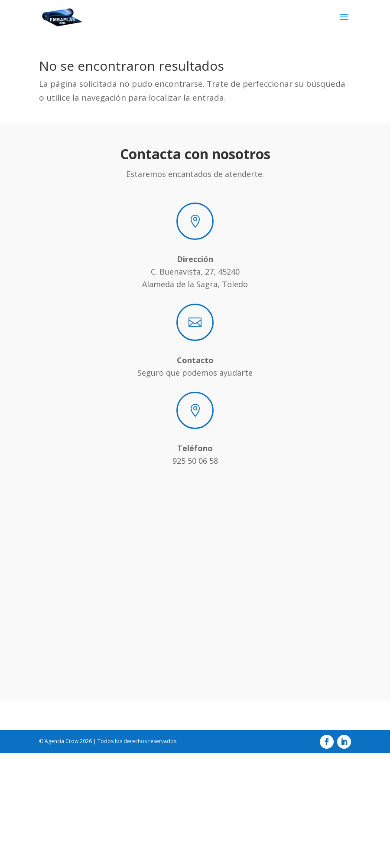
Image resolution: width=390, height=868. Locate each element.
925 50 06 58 (195, 461)
